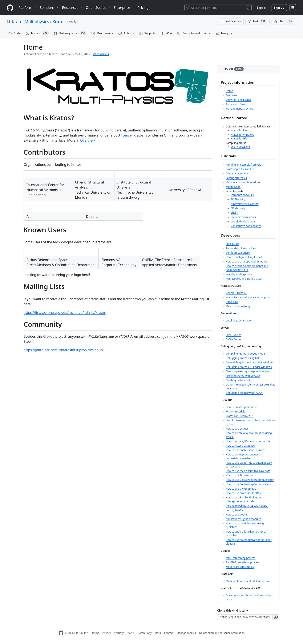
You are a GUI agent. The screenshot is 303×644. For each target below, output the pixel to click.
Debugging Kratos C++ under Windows (249, 367)
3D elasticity (238, 208)
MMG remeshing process (241, 558)
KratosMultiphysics (30, 22)
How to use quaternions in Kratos (246, 450)
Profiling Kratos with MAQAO (243, 376)
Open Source (98, 8)
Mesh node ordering (238, 306)
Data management (237, 173)
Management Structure (240, 109)
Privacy (107, 633)
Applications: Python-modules (243, 519)
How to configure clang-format (244, 257)
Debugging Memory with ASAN (244, 393)
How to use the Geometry (241, 489)
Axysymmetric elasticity (245, 204)
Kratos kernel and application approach (249, 297)
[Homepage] (10, 8)
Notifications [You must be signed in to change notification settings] (231, 21)
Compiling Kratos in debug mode (245, 354)
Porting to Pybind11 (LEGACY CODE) (247, 506)
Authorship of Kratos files (241, 248)
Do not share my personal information (222, 633)
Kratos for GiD (239, 139)
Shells (234, 213)
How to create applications (241, 407)
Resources (72, 8)
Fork (257, 21)
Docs (158, 633)
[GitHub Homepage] (61, 633)
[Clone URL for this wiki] (245, 617)
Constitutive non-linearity (246, 226)
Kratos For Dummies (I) (239, 416)
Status (131, 633)
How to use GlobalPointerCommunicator (250, 480)
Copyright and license (239, 100)
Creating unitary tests (239, 380)
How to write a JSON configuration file (248, 441)
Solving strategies (236, 178)
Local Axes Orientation (239, 321)
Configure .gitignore (238, 253)
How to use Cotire (236, 515)
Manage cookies (186, 633)
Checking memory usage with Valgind (248, 371)
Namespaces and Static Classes (244, 279)
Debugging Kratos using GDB (243, 358)
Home (229, 91)
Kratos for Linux (240, 130)
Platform (27, 8)
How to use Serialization (240, 475)
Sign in (261, 7)
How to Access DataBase (240, 446)
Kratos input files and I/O (241, 169)
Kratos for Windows (242, 135)
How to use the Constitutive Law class (248, 471)
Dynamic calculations (243, 217)
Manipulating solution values (243, 182)
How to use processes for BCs (243, 493)
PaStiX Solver (233, 339)
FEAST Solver (233, 335)
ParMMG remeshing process (243, 562)
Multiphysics (233, 187)
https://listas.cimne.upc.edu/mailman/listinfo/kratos (65, 312)
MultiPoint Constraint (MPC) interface (248, 581)
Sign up (279, 7)
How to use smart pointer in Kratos (247, 262)
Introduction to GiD (242, 195)
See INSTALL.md (240, 147)
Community (145, 633)
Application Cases (236, 104)
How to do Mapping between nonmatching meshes (243, 456)
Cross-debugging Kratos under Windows (250, 362)
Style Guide (232, 244)
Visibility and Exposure (239, 274)
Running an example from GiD (244, 165)
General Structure (236, 293)
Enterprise (124, 8)
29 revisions (101, 54)
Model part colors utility (240, 567)
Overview (88, 140)
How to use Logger (237, 429)
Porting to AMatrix (237, 510)
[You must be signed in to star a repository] (284, 21)
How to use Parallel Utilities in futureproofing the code (243, 499)
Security (119, 633)
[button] (276, 617)
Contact (169, 633)
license (126, 135)
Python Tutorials (235, 412)
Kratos (59, 22)
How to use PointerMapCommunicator (249, 484)
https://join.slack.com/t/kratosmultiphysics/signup (63, 350)
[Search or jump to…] (218, 8)
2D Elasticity (238, 199)
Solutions (49, 8)
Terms (95, 633)
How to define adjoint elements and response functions (247, 268)
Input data (232, 302)
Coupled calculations (243, 222)
